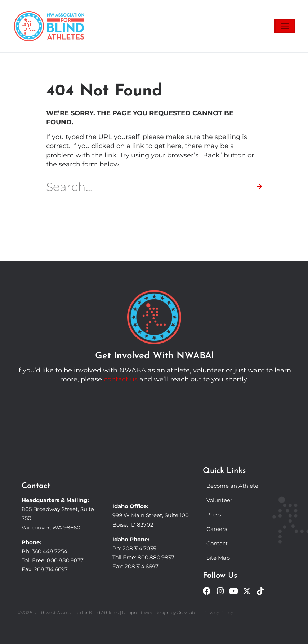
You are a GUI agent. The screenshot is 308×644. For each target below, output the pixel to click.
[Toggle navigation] (285, 26)
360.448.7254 (50, 551)
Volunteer (219, 500)
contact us (121, 379)
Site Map (218, 558)
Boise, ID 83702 (133, 525)
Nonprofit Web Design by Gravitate (159, 612)
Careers (217, 529)
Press (214, 515)
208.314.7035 (139, 548)
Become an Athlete (232, 486)
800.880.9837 (65, 560)
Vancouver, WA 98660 (51, 527)
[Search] (260, 187)
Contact (217, 543)
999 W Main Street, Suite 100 (151, 515)
